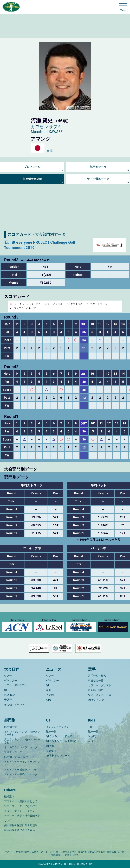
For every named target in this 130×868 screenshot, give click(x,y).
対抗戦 (92, 736)
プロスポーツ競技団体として (21, 801)
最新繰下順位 (96, 690)
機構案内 (9, 797)
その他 (50, 695)
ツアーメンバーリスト (101, 695)
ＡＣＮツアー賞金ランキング (21, 770)
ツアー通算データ (98, 179)
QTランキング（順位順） (60, 736)
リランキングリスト (100, 685)
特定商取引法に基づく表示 (19, 830)
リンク (8, 821)
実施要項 (51, 751)
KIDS (49, 700)
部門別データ (98, 167)
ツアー (8, 676)
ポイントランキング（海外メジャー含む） (22, 733)
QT (6, 690)
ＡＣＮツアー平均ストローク (21, 774)
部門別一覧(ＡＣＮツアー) (19, 757)
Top (90, 727)
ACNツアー (11, 681)
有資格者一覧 (96, 681)
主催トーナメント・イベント (21, 811)
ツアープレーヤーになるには (21, 806)
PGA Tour (9, 695)
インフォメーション (58, 727)
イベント (93, 741)
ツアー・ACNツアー (16, 685)
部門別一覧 (11, 727)
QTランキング (96, 700)
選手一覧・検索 (97, 676)
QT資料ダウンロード (58, 756)
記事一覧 (51, 732)
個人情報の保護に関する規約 (21, 825)
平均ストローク (13, 752)
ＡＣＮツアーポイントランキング (22, 763)
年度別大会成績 (32, 179)
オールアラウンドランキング (21, 747)
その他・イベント (14, 705)
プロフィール (32, 167)
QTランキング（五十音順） (62, 741)
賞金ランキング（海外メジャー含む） (22, 741)
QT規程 (50, 746)
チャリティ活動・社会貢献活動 (22, 816)
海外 (49, 690)
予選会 (8, 700)
